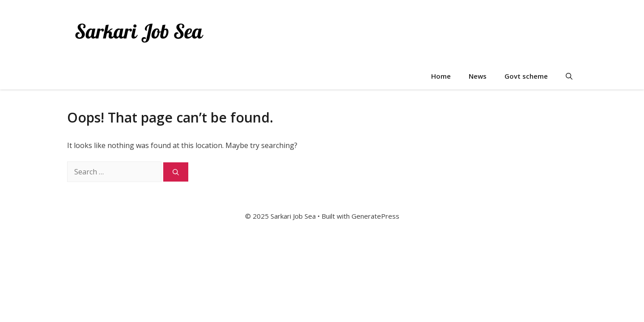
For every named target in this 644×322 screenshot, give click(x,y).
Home (441, 76)
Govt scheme (526, 76)
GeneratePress (375, 216)
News (478, 76)
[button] (569, 76)
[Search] (176, 172)
